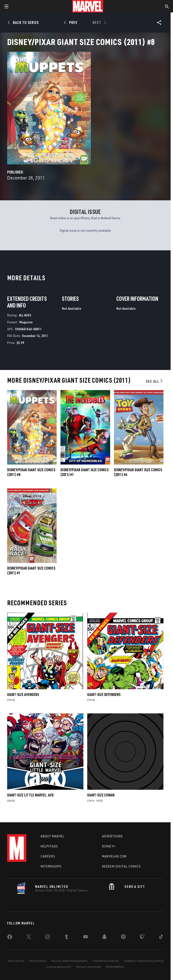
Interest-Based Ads (89, 967)
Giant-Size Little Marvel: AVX (30, 795)
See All (155, 381)
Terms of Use (16, 961)
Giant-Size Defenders (104, 694)
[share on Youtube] (86, 938)
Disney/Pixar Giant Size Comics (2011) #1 (31, 571)
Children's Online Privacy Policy (144, 961)
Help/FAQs (49, 846)
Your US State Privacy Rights (69, 961)
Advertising (112, 836)
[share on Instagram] (48, 938)
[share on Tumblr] (66, 938)
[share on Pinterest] (123, 938)
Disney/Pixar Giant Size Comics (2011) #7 (84, 472)
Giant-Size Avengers (23, 694)
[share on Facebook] (10, 938)
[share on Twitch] (142, 938)
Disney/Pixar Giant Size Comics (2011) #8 (31, 472)
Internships (51, 866)
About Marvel (53, 836)
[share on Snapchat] (104, 938)
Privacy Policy (38, 961)
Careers (48, 856)
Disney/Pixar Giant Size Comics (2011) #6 (138, 472)
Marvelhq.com (114, 856)
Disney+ (109, 846)
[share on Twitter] (29, 938)
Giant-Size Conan (101, 795)
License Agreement (59, 967)
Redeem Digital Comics (121, 866)
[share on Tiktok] (161, 938)
